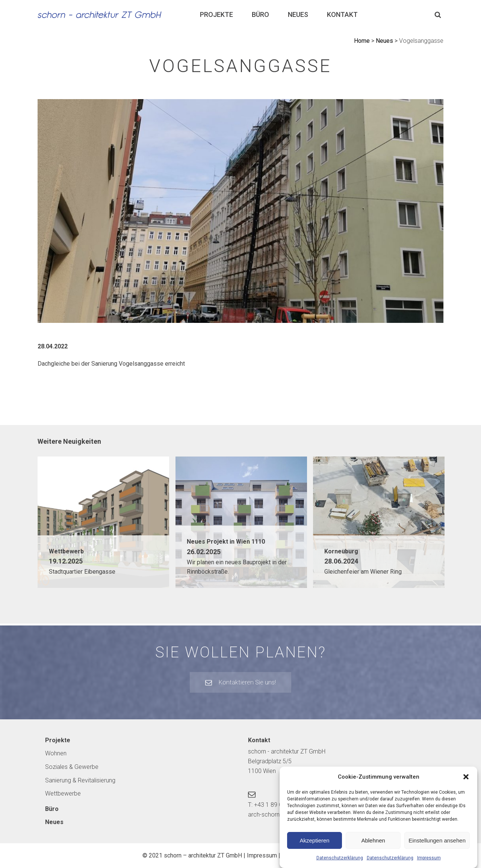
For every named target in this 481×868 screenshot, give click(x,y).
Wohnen (56, 753)
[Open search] (438, 15)
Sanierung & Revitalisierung (80, 780)
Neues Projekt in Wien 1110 (226, 542)
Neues (298, 14)
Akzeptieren (314, 846)
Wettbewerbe (63, 793)
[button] (466, 783)
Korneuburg (341, 551)
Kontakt (342, 14)
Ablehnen (373, 846)
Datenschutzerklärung (340, 864)
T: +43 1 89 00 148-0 (275, 805)
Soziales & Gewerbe (72, 767)
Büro (260, 14)
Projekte (216, 14)
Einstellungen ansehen (437, 846)
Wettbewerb (66, 551)
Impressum (429, 864)
